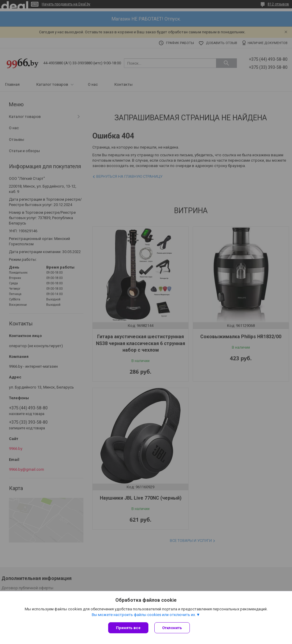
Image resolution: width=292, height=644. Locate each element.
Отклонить (172, 628)
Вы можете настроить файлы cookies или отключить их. (144, 615)
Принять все (128, 628)
